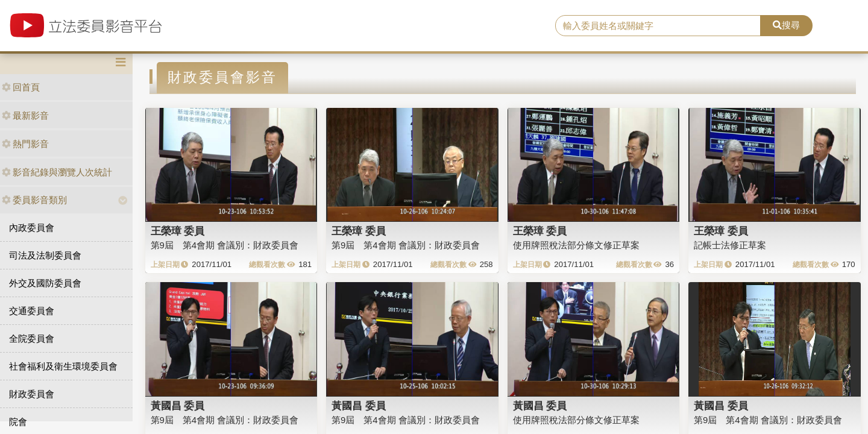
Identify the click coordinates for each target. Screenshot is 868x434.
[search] (658, 26)
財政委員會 (32, 394)
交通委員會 (32, 311)
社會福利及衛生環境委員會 (63, 366)
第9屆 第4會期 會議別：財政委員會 (225, 245)
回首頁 (21, 87)
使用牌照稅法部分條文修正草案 (576, 245)
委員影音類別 (34, 200)
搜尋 (786, 25)
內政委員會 (32, 228)
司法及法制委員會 (45, 255)
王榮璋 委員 (178, 231)
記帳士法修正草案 (730, 245)
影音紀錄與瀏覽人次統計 (57, 172)
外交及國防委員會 (45, 283)
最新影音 (25, 115)
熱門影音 (25, 144)
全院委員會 (32, 338)
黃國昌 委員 (178, 406)
